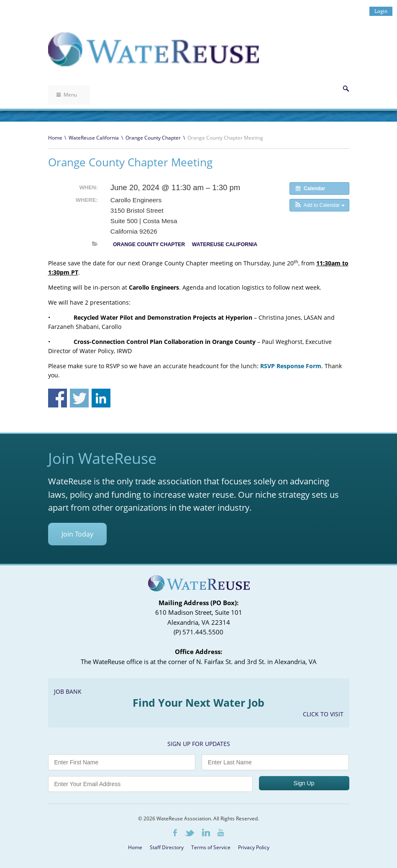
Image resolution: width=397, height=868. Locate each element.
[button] (319, 205)
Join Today (77, 534)
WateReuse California (94, 138)
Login (381, 11)
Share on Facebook (58, 398)
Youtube (221, 832)
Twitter (190, 833)
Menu (67, 95)
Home (55, 138)
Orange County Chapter (153, 138)
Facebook (175, 833)
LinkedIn (206, 832)
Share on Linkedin (101, 398)
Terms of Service (211, 847)
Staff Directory (167, 847)
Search (346, 89)
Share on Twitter (79, 398)
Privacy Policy (254, 847)
